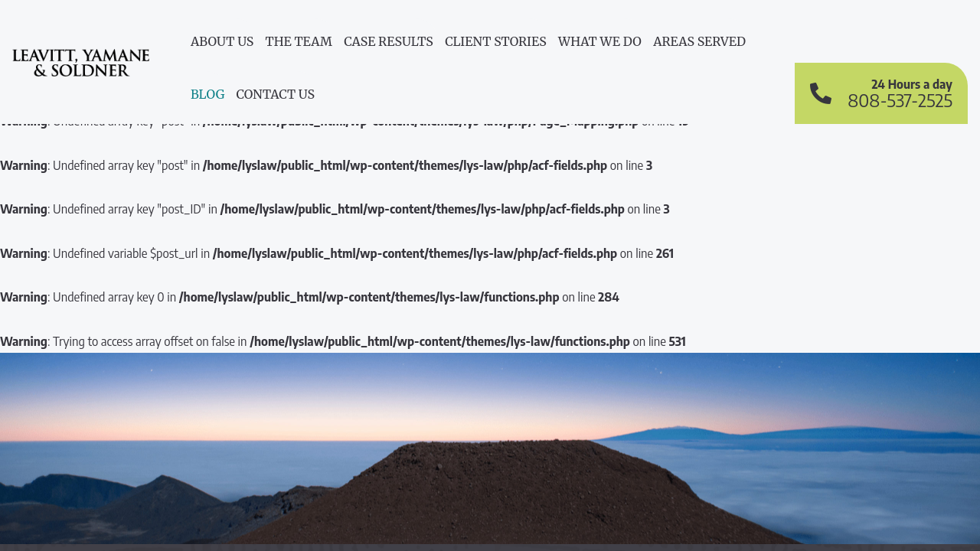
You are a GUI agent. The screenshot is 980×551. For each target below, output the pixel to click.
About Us (222, 41)
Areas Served (699, 41)
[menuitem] (222, 45)
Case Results (389, 41)
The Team (299, 41)
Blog (207, 94)
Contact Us (276, 94)
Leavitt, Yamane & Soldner (81, 71)
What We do (600, 41)
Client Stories (496, 41)
